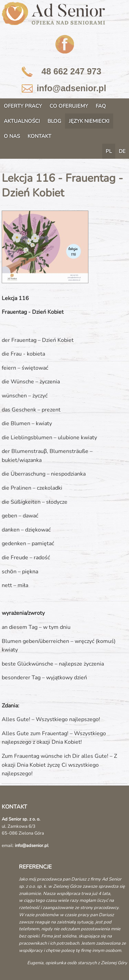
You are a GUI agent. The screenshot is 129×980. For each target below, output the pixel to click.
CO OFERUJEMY (69, 106)
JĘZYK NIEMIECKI (89, 121)
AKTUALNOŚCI (22, 121)
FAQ (101, 106)
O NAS (12, 136)
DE (122, 151)
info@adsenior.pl (71, 88)
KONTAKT (39, 136)
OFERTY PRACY (23, 106)
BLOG (54, 121)
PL (109, 151)
